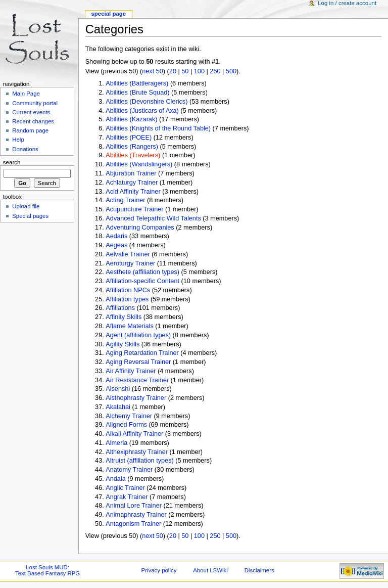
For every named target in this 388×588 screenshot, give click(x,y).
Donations (25, 149)
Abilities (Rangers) (132, 147)
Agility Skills (123, 344)
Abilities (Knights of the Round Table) (158, 128)
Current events (31, 112)
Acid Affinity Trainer (133, 192)
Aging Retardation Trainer (142, 353)
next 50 (153, 71)
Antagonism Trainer (133, 524)
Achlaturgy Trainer (132, 183)
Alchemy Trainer (129, 416)
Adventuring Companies (140, 228)
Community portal (35, 103)
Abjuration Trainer (131, 173)
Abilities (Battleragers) (137, 83)
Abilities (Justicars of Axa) (142, 111)
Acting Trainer (125, 200)
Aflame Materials (129, 326)
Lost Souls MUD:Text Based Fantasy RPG (47, 570)
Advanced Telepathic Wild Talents (153, 218)
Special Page (108, 14)
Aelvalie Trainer (128, 254)
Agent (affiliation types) (138, 335)
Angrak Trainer (127, 497)
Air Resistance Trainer (137, 380)
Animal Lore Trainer (134, 506)
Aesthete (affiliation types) (142, 272)
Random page (30, 130)
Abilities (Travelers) (133, 155)
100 (199, 71)
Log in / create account (347, 3)
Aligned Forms (126, 425)
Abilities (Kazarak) (131, 119)
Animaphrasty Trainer (136, 515)
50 (185, 71)
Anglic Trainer (125, 488)
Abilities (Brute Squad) (137, 93)
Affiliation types (127, 299)
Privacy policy (159, 570)
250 (215, 71)
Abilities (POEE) (129, 138)
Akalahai (118, 407)
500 (231, 71)
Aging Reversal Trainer (138, 362)
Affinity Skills (124, 317)
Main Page (26, 94)
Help (18, 140)
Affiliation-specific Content (142, 281)
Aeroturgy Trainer (130, 263)
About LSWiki (210, 570)
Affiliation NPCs (128, 290)
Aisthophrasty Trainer (136, 398)
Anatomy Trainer (129, 470)
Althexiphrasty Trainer (137, 452)
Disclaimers (259, 570)
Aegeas (116, 245)
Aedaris (116, 236)
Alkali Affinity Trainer (134, 434)
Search (12, 162)
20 (173, 71)
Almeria (116, 443)
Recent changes (33, 121)
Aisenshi (118, 389)
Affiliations (120, 308)
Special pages (30, 216)
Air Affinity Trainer (131, 371)
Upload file (26, 206)
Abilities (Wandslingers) (139, 164)
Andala (116, 479)
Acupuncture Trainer (134, 209)
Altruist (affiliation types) (139, 461)
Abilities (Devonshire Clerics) (147, 102)
